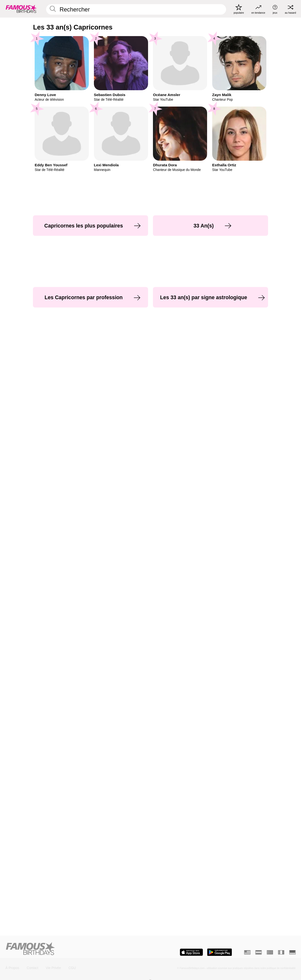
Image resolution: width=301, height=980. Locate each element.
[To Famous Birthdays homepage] (21, 9)
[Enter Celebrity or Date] (136, 9)
